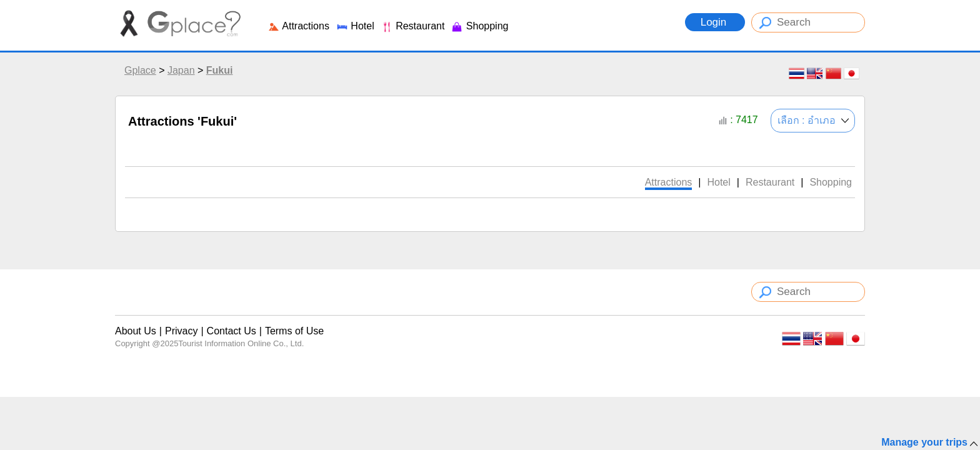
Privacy (181, 331)
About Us (136, 331)
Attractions (298, 26)
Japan (181, 70)
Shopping (479, 26)
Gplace (140, 70)
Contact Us (232, 331)
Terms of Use (294, 331)
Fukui (220, 70)
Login (715, 22)
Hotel (355, 26)
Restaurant (413, 26)
